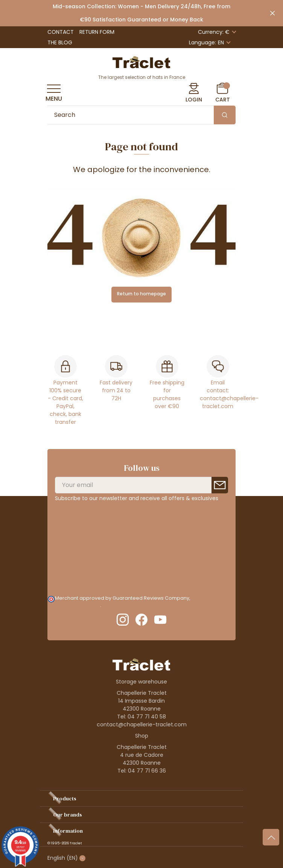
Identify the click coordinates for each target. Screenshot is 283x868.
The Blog (60, 42)
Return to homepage (141, 294)
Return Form (97, 32)
